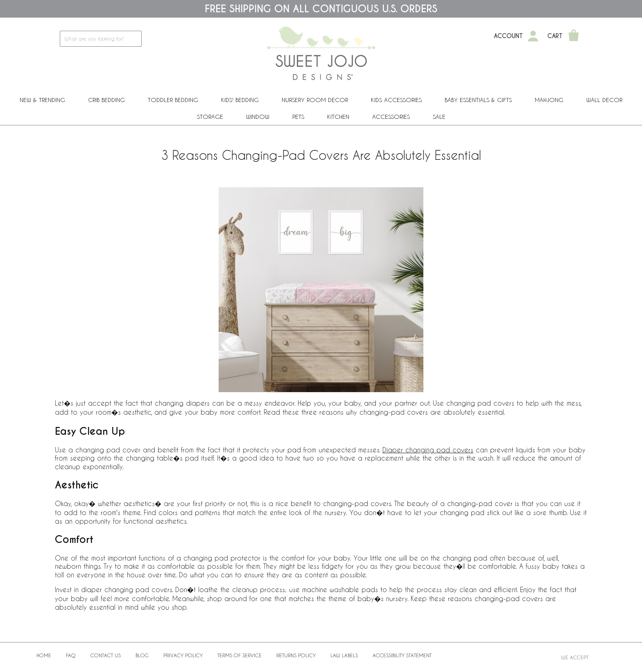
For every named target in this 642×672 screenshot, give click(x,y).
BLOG (142, 655)
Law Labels (344, 655)
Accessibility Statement (402, 655)
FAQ (71, 655)
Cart (555, 36)
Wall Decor (604, 100)
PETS (298, 117)
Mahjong (549, 100)
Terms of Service (240, 655)
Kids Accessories (396, 100)
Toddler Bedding (173, 100)
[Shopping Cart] (574, 36)
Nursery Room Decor (315, 100)
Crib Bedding (106, 100)
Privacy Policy (183, 655)
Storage (210, 117)
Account (508, 36)
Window (258, 117)
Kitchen (338, 117)
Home (44, 655)
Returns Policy (296, 655)
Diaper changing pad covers (428, 450)
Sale (439, 117)
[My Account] (533, 36)
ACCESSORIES (391, 117)
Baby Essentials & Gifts (478, 100)
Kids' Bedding (240, 100)
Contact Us (106, 655)
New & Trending (42, 100)
